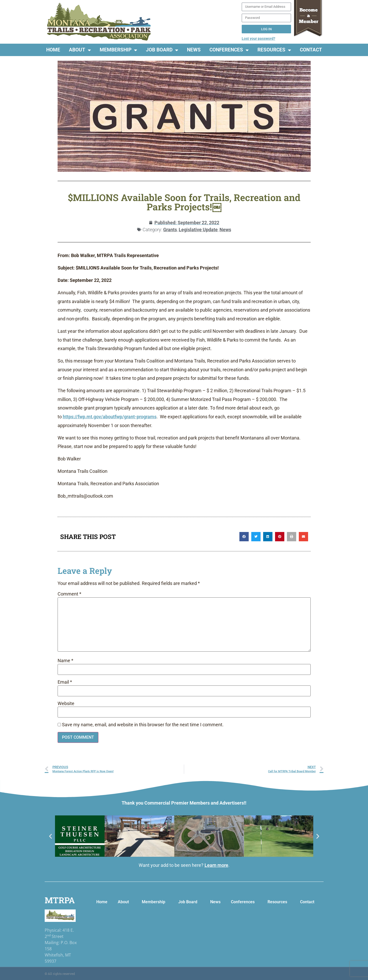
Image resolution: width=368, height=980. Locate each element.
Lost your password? (259, 38)
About (80, 50)
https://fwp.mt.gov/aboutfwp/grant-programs (110, 417)
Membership (118, 50)
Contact (311, 50)
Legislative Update (198, 230)
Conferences (229, 50)
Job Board (162, 50)
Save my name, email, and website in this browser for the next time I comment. (143, 725)
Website (66, 704)
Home (53, 50)
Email (65, 682)
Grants (170, 230)
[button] (244, 537)
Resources (274, 50)
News (194, 50)
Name (65, 661)
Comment (69, 594)
